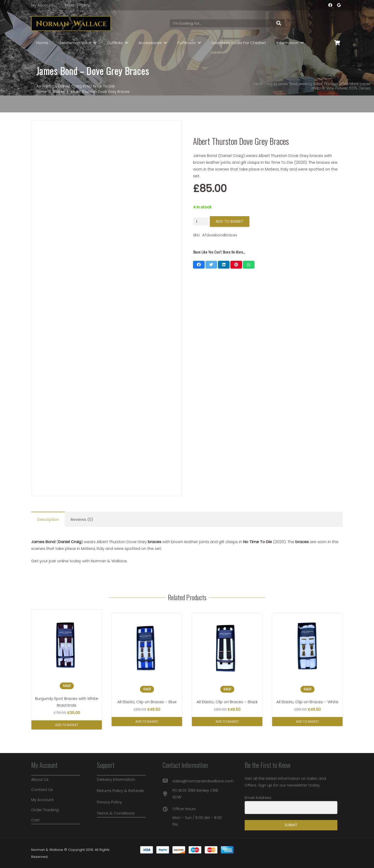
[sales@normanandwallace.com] (168, 781)
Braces (59, 92)
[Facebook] (330, 5)
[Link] (71, 23)
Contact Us (42, 790)
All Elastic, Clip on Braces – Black (227, 702)
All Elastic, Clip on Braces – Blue (147, 702)
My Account (42, 5)
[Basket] (337, 43)
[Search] (279, 23)
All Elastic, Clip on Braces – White (307, 702)
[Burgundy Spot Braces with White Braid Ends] (67, 645)
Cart (35, 820)
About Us (40, 779)
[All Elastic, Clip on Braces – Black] (227, 648)
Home (42, 92)
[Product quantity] (201, 222)
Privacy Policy (78, 5)
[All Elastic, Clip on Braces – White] (307, 648)
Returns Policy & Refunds (120, 791)
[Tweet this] (211, 265)
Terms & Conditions (116, 813)
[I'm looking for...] (227, 23)
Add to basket (229, 221)
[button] (67, 725)
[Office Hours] (168, 810)
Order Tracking (45, 810)
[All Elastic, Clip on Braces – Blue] (147, 648)
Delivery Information (116, 779)
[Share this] (199, 265)
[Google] (339, 5)
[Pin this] (236, 265)
